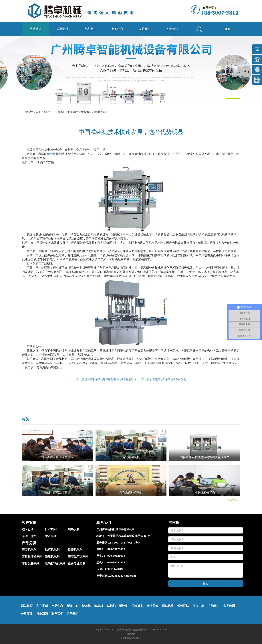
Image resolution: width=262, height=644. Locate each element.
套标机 (99, 606)
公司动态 (60, 112)
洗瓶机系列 (52, 557)
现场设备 (74, 529)
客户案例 (42, 606)
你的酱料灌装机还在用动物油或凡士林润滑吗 (111, 379)
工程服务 (137, 606)
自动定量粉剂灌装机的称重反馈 (168, 379)
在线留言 (214, 606)
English (227, 29)
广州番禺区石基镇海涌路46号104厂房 (128, 536)
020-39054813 (115, 562)
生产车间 (51, 536)
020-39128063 (115, 549)
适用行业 (63, 29)
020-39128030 (115, 556)
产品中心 (90, 29)
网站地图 (131, 634)
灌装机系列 (29, 550)
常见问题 (229, 606)
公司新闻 (27, 614)
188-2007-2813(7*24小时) (124, 543)
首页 (38, 112)
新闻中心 (117, 29)
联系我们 (145, 29)
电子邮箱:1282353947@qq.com (116, 576)
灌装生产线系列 (78, 557)
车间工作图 (29, 536)
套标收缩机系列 (32, 557)
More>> (233, 500)
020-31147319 (114, 569)
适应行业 (28, 529)
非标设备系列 (31, 563)
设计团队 (183, 606)
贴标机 (111, 606)
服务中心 (199, 606)
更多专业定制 (77, 563)
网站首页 (35, 29)
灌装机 (51, 154)
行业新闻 (42, 614)
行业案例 (51, 529)
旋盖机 (86, 606)
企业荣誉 (153, 606)
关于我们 (172, 29)
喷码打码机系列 (55, 563)
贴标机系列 (52, 550)
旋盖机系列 (75, 550)
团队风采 (168, 606)
